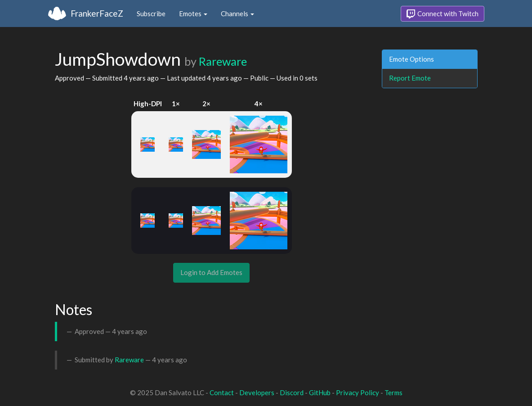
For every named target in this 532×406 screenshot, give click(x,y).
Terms (393, 392)
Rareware (223, 61)
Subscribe (151, 14)
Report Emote (410, 78)
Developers (257, 392)
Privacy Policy (358, 392)
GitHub (320, 392)
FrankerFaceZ (97, 13)
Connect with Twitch (443, 14)
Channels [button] (237, 14)
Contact (222, 392)
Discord (292, 392)
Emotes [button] (193, 14)
